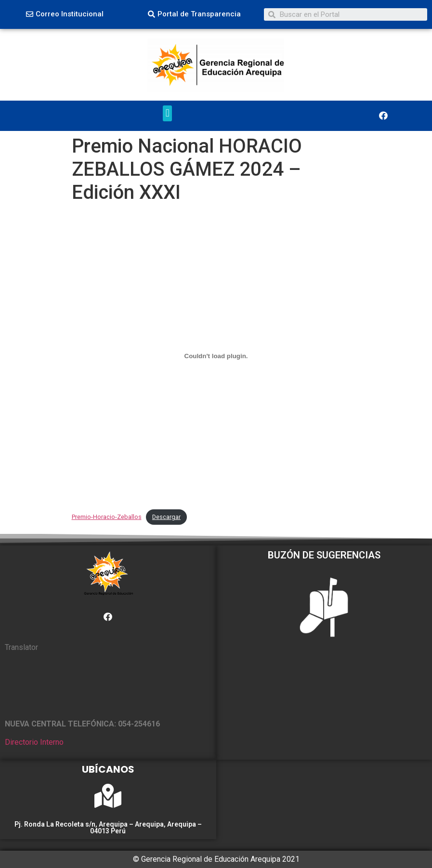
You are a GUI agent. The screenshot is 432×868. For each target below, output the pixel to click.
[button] (65, 14)
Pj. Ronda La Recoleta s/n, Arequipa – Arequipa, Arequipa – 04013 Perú (108, 828)
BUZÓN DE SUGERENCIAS (324, 555)
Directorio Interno (34, 742)
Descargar (166, 517)
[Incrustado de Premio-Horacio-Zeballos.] (216, 356)
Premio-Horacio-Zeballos (107, 517)
